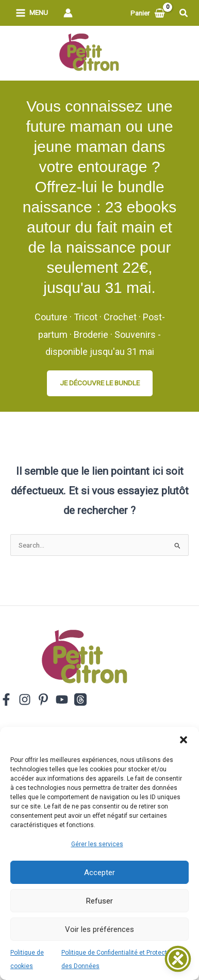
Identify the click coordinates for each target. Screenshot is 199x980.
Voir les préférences (100, 929)
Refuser (100, 901)
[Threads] (80, 699)
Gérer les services (97, 844)
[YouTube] (62, 699)
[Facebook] (6, 699)
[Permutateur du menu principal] (32, 13)
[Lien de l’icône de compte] (68, 13)
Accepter (100, 873)
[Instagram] (25, 699)
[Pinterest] (43, 699)
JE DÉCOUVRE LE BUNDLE (100, 383)
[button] (184, 740)
